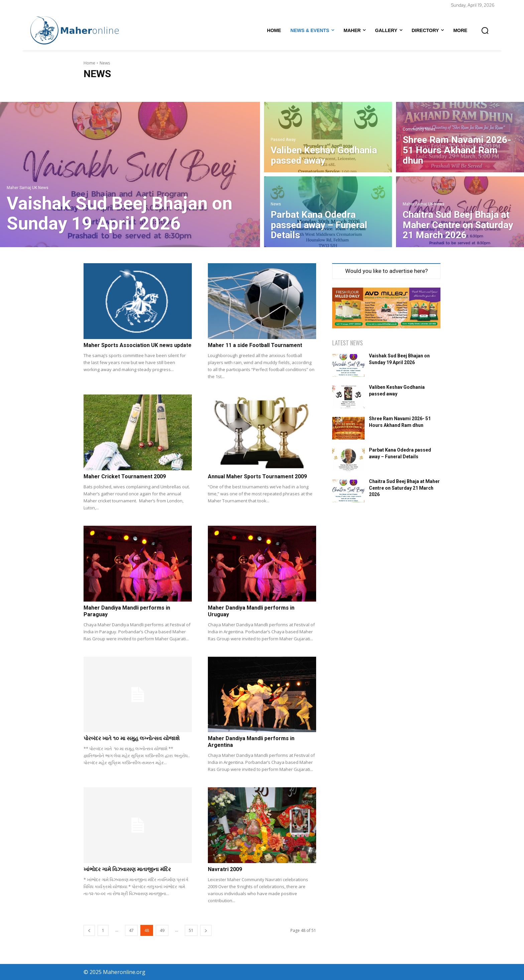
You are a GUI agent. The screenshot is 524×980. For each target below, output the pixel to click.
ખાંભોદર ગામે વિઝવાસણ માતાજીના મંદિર (127, 869)
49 (162, 930)
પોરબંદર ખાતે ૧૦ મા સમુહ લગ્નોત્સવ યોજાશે (132, 738)
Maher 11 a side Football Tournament (255, 345)
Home (89, 63)
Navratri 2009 (225, 869)
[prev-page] (89, 930)
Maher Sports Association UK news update (138, 345)
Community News (419, 129)
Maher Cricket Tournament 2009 (125, 476)
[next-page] (206, 930)
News (276, 204)
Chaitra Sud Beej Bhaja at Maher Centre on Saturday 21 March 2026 (404, 488)
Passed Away (283, 140)
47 (131, 930)
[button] (485, 30)
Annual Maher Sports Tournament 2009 (257, 476)
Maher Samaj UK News (28, 188)
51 (191, 930)
